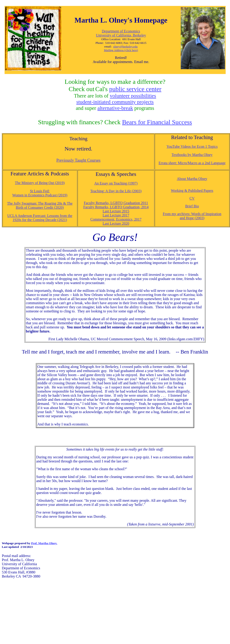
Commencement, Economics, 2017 (116, 219)
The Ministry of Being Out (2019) (40, 183)
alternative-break (115, 108)
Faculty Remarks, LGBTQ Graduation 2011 (116, 203)
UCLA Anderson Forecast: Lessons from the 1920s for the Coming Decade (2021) (40, 218)
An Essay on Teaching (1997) (116, 183)
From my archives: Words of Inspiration (192, 214)
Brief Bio (192, 206)
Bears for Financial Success (157, 122)
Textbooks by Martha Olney (192, 155)
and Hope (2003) (192, 218)
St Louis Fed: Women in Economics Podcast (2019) (40, 193)
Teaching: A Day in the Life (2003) (116, 191)
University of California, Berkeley (121, 35)
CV (192, 198)
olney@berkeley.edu (125, 46)
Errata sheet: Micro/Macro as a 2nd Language (192, 163)
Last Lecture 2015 (116, 211)
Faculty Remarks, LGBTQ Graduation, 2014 (116, 207)
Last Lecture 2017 (116, 215)
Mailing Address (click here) (121, 50)
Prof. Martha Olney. (44, 543)
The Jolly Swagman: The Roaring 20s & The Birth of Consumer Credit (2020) (40, 205)
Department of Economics (121, 31)
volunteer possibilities (133, 96)
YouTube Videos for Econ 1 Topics (192, 146)
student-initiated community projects (115, 102)
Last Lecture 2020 (116, 223)
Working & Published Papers (192, 191)
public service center (135, 89)
